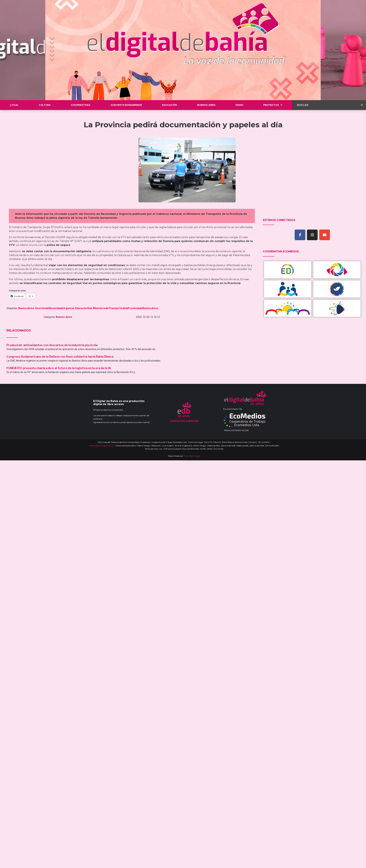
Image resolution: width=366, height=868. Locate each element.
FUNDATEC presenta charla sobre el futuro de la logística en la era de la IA (59, 368)
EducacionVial (83, 308)
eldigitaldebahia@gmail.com (102, 446)
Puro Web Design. (192, 456)
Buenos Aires (64, 317)
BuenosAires (26, 308)
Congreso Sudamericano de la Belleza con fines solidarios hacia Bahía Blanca (60, 357)
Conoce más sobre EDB (184, 421)
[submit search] (362, 105)
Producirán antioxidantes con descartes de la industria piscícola (52, 345)
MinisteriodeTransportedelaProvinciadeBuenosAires (126, 308)
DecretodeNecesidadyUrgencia (55, 308)
